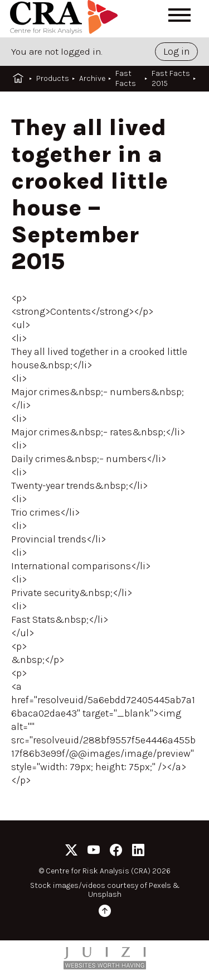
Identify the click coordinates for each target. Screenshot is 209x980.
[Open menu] (179, 15)
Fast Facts (126, 78)
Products (53, 78)
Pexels (160, 885)
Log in (177, 51)
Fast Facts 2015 (171, 78)
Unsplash (105, 894)
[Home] (66, 19)
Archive (92, 78)
